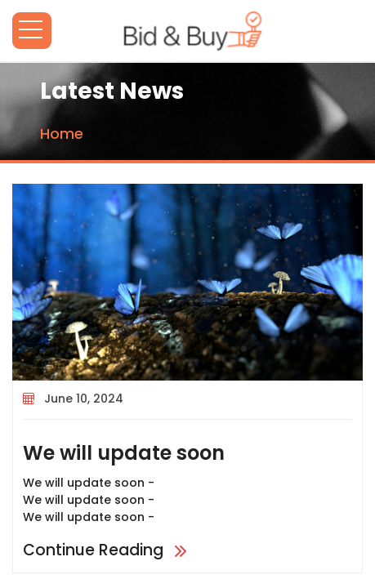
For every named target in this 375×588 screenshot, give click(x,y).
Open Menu (32, 31)
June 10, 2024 (84, 399)
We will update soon (124, 453)
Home (62, 134)
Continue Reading (107, 550)
